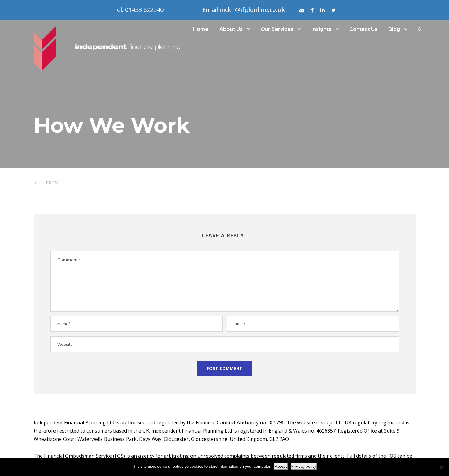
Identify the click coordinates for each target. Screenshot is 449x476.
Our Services (277, 29)
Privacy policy (304, 466)
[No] (441, 467)
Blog (394, 29)
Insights (321, 29)
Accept (281, 466)
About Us (231, 29)
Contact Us (363, 29)
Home (201, 29)
